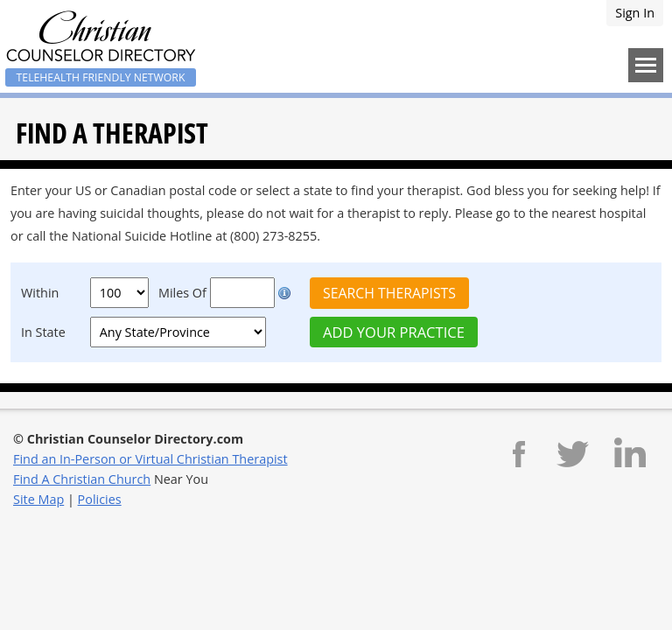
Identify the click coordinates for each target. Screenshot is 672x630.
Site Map (38, 499)
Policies (100, 499)
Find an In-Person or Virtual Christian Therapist (150, 459)
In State (43, 332)
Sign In (635, 13)
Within (40, 293)
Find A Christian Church (82, 479)
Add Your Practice (394, 332)
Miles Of (182, 293)
